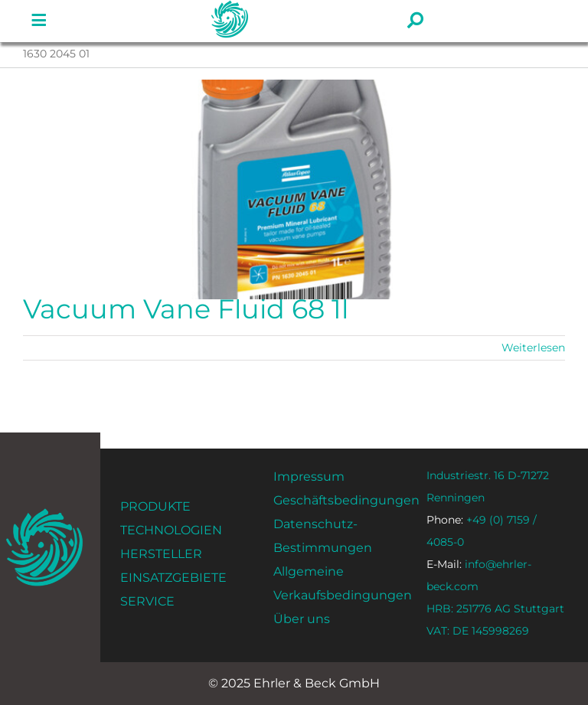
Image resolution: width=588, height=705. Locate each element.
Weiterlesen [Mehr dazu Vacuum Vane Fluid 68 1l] (533, 348)
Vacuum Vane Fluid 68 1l (186, 309)
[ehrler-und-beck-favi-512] (45, 513)
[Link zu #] (39, 21)
